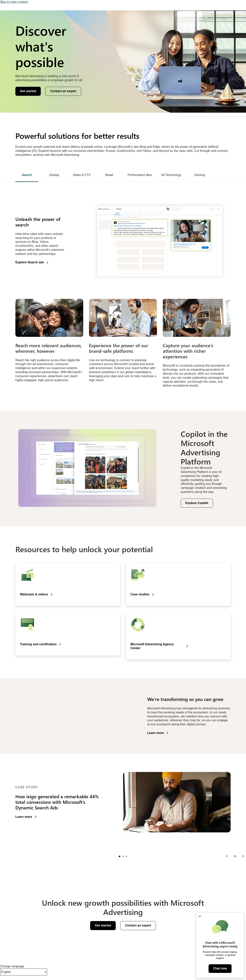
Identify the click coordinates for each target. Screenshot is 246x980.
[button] (200, 916)
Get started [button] (28, 91)
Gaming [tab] (199, 175)
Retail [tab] (109, 175)
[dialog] (220, 945)
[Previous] (227, 856)
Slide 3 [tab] (126, 856)
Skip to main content (14, 2)
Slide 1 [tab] (120, 856)
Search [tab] (27, 175)
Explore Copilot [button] (197, 503)
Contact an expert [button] (63, 91)
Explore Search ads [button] (30, 262)
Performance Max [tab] (140, 175)
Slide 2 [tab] (123, 856)
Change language (12, 966)
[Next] (243, 856)
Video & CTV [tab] (82, 175)
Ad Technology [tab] (171, 175)
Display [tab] (54, 175)
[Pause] (235, 856)
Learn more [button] (156, 733)
